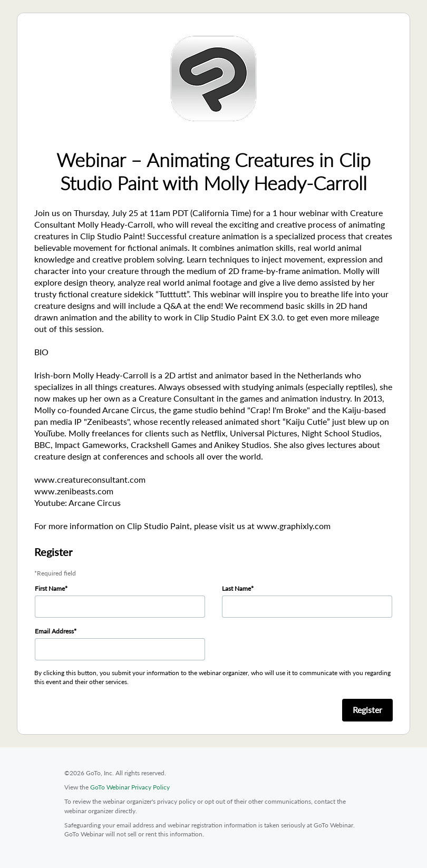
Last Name (236, 588)
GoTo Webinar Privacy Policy (130, 787)
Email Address (54, 631)
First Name (50, 588)
